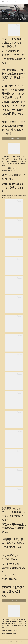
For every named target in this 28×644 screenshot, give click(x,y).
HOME (3, 2)
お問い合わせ (16, 2)
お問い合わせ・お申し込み (14, 138)
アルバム (9, 2)
